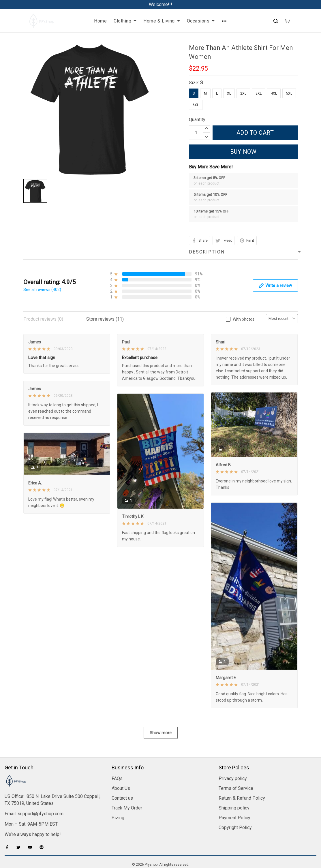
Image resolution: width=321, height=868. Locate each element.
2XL (243, 93)
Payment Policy (234, 787)
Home (100, 21)
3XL (259, 93)
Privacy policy (233, 748)
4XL (274, 93)
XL (229, 93)
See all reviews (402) (42, 290)
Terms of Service (236, 758)
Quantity (197, 120)
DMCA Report (160, 842)
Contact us (122, 768)
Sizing (118, 787)
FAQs (117, 748)
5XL (289, 93)
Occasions (201, 21)
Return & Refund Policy (242, 768)
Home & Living (162, 21)
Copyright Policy (235, 797)
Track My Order (127, 777)
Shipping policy (234, 777)
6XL (196, 105)
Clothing (125, 21)
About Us (121, 758)
